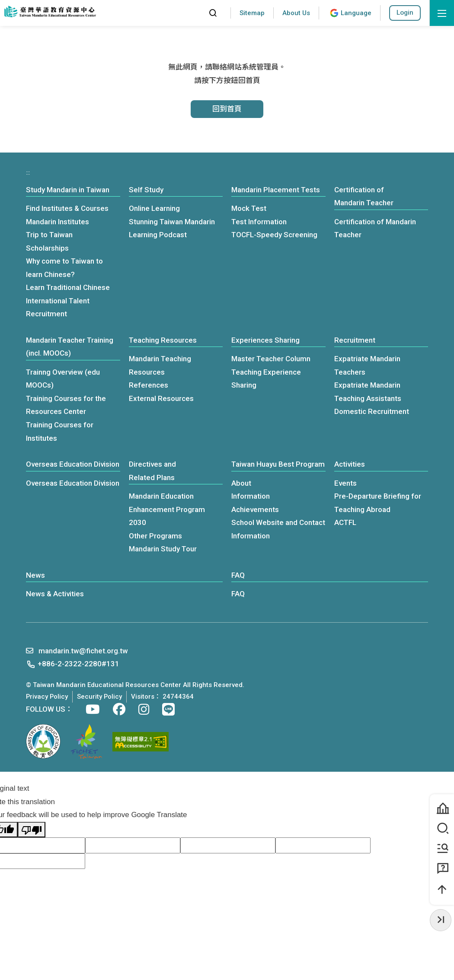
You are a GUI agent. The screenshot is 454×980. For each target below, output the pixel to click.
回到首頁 (227, 109)
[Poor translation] (32, 830)
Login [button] (405, 13)
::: (194, 13)
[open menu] (442, 13)
